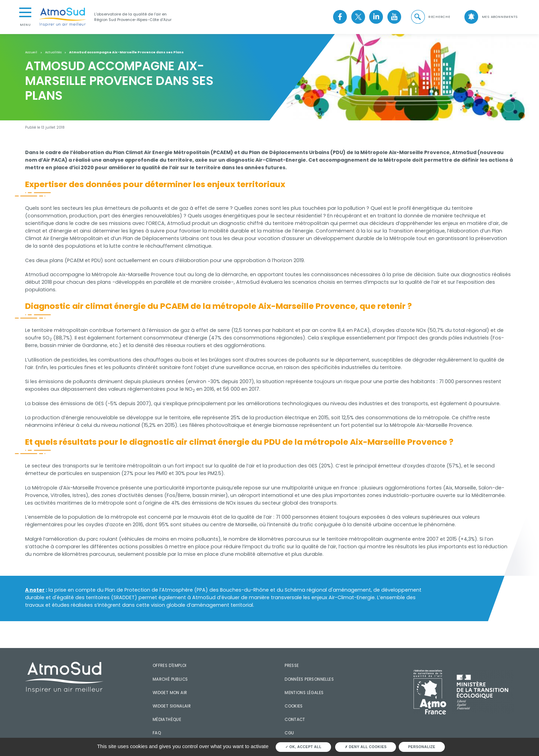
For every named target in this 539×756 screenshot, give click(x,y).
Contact (295, 720)
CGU (289, 733)
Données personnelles (309, 679)
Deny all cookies (366, 747)
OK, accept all (304, 747)
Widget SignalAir (172, 706)
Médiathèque (167, 720)
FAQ (157, 733)
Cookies (294, 706)
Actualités (53, 52)
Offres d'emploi (170, 666)
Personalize (422, 747)
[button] (430, 17)
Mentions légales (304, 693)
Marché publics (170, 679)
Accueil (31, 52)
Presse (292, 666)
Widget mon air (170, 693)
